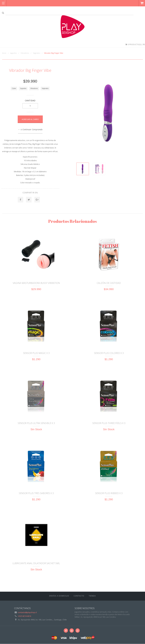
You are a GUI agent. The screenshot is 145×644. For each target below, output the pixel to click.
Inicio (4, 53)
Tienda (92, 596)
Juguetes (13, 53)
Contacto (79, 596)
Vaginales (37, 53)
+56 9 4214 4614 (24, 616)
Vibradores (25, 53)
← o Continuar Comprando (30, 129)
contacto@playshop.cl (27, 613)
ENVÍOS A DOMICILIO (59, 596)
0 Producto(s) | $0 (135, 44)
